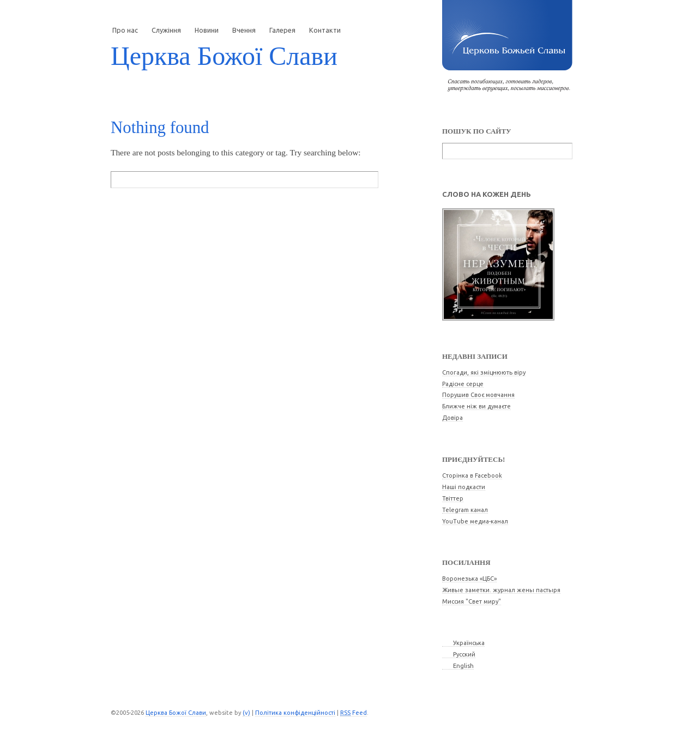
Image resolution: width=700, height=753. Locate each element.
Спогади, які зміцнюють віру (484, 372)
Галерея (282, 30)
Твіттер (453, 498)
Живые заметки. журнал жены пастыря (501, 590)
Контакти (325, 30)
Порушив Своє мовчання (478, 395)
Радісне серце (463, 384)
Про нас (125, 30)
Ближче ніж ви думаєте (476, 406)
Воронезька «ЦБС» (469, 579)
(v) (246, 713)
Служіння (166, 30)
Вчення (244, 30)
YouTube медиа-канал (475, 521)
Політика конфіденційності (295, 713)
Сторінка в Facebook (472, 475)
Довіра (452, 418)
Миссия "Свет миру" (472, 601)
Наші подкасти (464, 487)
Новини (207, 30)
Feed (354, 713)
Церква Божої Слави (224, 56)
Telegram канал (465, 510)
